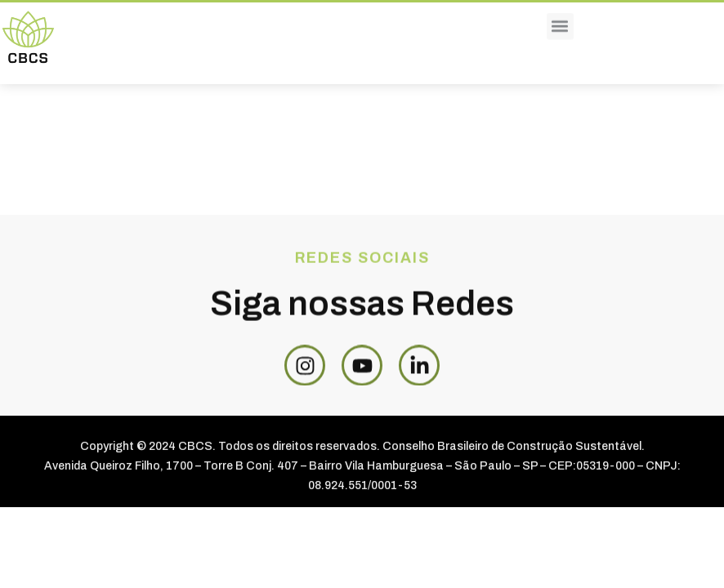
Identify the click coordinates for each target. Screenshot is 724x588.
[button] (560, 18)
